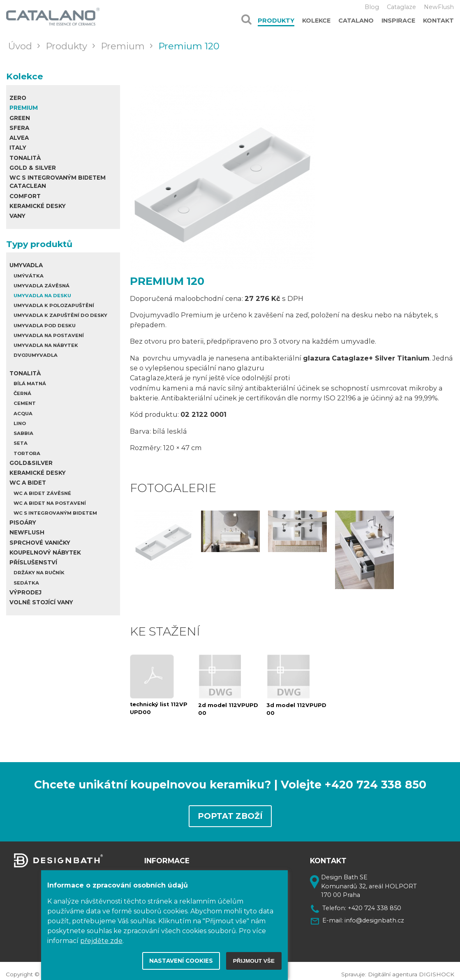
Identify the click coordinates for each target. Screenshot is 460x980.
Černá (22, 393)
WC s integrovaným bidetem (55, 513)
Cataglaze (401, 7)
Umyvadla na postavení (49, 335)
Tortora (27, 453)
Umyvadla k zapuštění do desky (60, 315)
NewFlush (439, 7)
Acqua (23, 414)
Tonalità (25, 158)
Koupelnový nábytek (45, 552)
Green (20, 118)
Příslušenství (33, 562)
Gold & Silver (33, 168)
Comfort (25, 196)
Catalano (356, 21)
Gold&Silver (31, 463)
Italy (18, 148)
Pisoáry (23, 522)
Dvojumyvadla (36, 355)
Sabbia (23, 433)
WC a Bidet (28, 483)
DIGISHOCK (437, 970)
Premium (24, 108)
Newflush (27, 532)
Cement (25, 403)
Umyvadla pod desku (45, 326)
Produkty (276, 21)
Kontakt (438, 21)
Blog (372, 7)
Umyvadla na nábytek (46, 345)
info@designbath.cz (374, 916)
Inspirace (398, 21)
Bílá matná (30, 384)
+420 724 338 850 (374, 904)
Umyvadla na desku (42, 296)
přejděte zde (101, 941)
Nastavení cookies (181, 961)
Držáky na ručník (39, 573)
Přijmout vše (254, 961)
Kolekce (316, 21)
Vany (17, 216)
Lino (20, 423)
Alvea (19, 138)
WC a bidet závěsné (42, 493)
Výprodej (25, 592)
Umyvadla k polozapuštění (54, 305)
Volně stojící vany (41, 602)
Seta (21, 443)
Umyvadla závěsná (42, 286)
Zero (18, 98)
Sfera (19, 128)
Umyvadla (26, 265)
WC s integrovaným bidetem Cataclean (58, 182)
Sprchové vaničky (40, 543)
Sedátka (26, 583)
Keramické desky (38, 206)
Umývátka (29, 276)
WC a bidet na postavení (50, 503)
